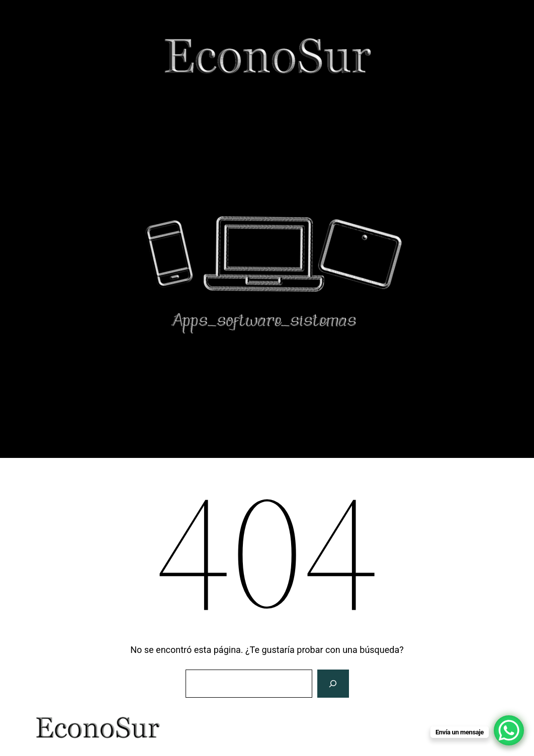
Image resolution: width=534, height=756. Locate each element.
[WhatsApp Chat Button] (509, 730)
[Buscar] (333, 684)
